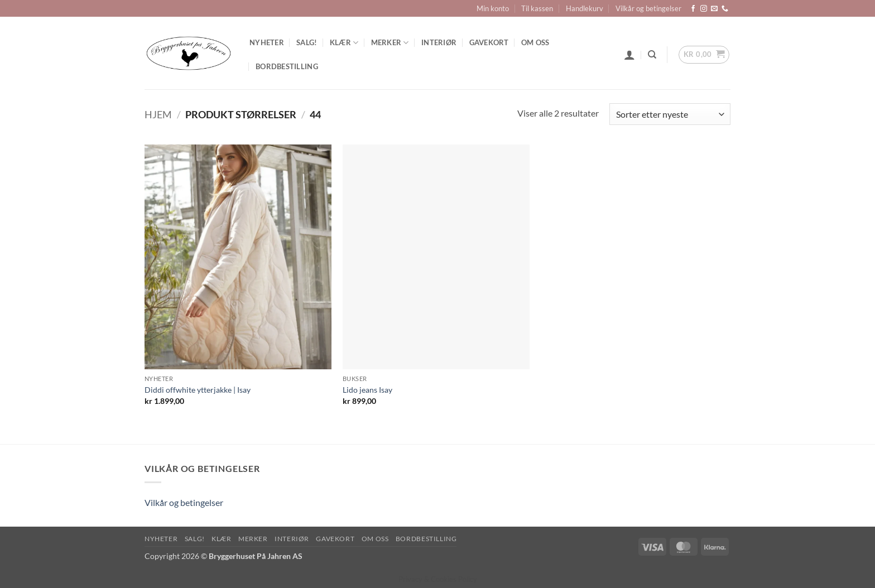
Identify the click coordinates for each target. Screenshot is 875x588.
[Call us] (725, 9)
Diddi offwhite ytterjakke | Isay (198, 390)
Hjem (158, 114)
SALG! (307, 42)
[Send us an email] (714, 9)
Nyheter (267, 42)
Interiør (439, 42)
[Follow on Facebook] (693, 9)
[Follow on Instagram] (704, 9)
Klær (344, 43)
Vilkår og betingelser (648, 8)
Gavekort (489, 42)
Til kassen (537, 8)
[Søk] (652, 55)
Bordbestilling (287, 66)
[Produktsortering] (670, 114)
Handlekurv (585, 8)
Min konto (493, 8)
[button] (629, 55)
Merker (390, 43)
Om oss (535, 42)
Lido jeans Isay (367, 390)
